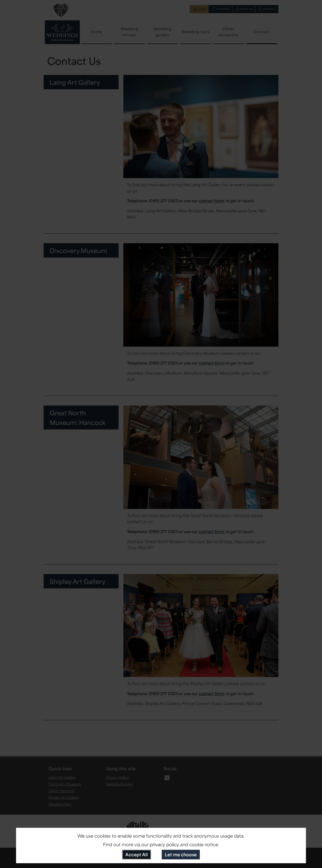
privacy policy (164, 844)
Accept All (137, 854)
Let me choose (181, 854)
